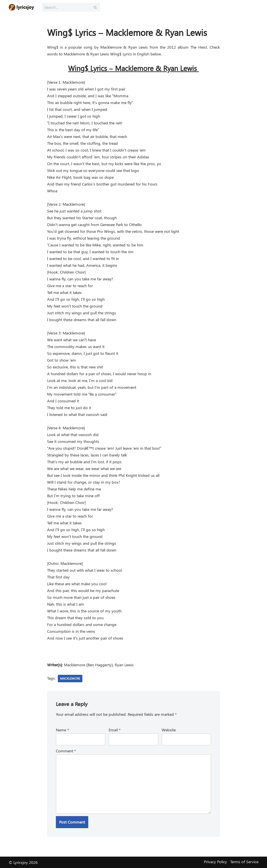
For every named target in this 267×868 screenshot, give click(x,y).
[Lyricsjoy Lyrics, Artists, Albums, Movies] (22, 7)
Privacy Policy (215, 862)
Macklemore (70, 678)
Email (115, 730)
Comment (66, 751)
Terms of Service (244, 862)
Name (62, 730)
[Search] (66, 7)
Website (169, 730)
